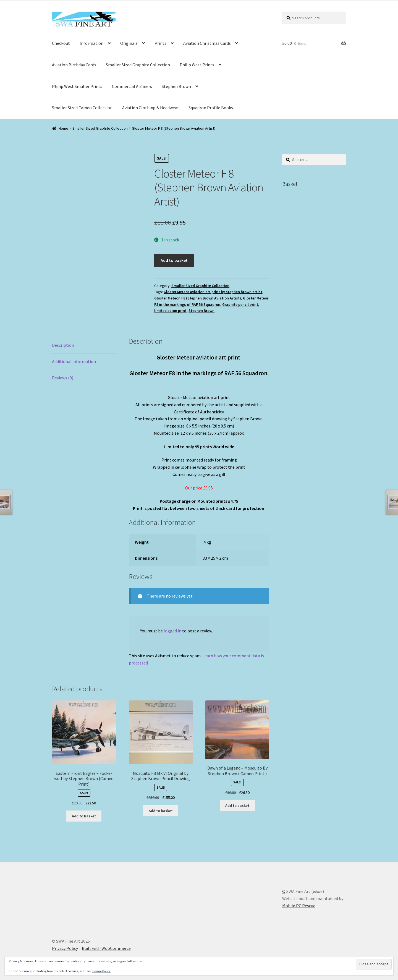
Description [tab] (63, 345)
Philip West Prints (197, 65)
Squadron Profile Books (211, 108)
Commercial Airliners (132, 86)
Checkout (61, 43)
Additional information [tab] (74, 361)
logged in (172, 631)
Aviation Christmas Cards (207, 43)
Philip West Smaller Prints (77, 86)
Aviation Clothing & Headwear (150, 108)
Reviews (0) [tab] (63, 378)
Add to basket (174, 260)
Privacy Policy (65, 948)
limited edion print (170, 311)
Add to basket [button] (84, 816)
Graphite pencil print (240, 304)
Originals (129, 43)
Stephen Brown (176, 86)
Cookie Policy (101, 971)
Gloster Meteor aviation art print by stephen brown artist (213, 292)
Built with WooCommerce (106, 948)
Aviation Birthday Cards (74, 65)
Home (63, 128)
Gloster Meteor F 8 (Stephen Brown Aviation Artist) (198, 298)
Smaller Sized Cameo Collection (82, 108)
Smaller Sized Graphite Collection (138, 65)
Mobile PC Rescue (299, 906)
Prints (160, 43)
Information (91, 43)
